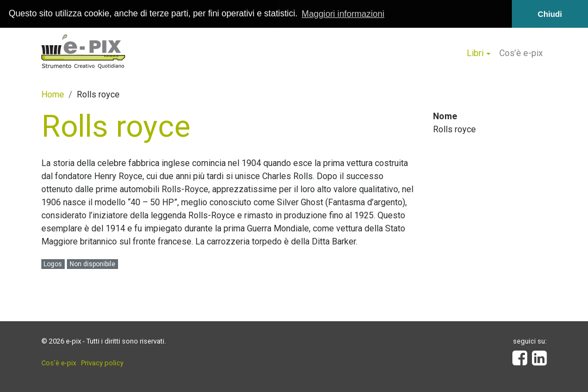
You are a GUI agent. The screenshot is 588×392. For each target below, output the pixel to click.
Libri (475, 53)
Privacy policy (102, 363)
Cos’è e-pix (521, 53)
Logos (53, 264)
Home (53, 94)
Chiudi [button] (550, 14)
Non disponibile (92, 264)
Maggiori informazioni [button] (343, 14)
